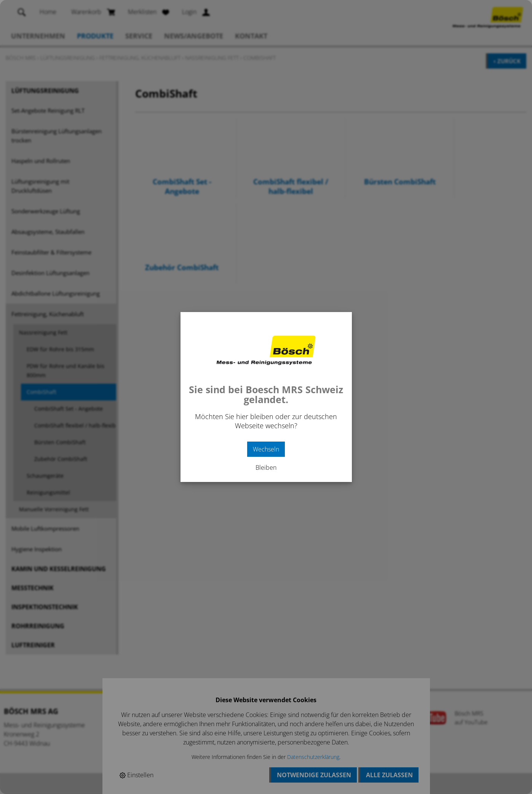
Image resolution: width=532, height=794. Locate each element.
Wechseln (266, 449)
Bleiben (266, 467)
